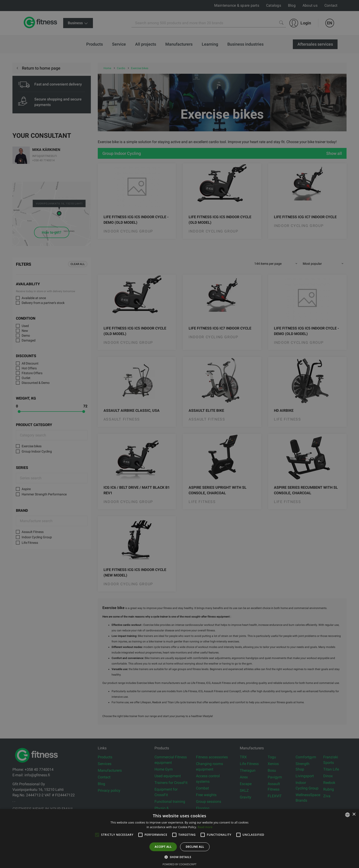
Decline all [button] (195, 847)
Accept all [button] (163, 847)
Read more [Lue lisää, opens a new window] (205, 827)
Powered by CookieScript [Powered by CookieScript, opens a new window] (179, 864)
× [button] (354, 814)
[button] (180, 857)
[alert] (179, 434)
